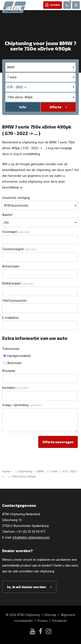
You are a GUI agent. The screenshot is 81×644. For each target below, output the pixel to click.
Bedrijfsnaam (18, 283)
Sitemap (50, 615)
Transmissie (11, 349)
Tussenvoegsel (19, 249)
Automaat (12, 363)
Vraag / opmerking (22, 405)
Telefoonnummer (14, 301)
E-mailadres (11, 318)
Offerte (55, 107)
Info (23, 107)
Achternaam (11, 266)
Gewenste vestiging (16, 198)
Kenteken (15, 388)
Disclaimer (60, 621)
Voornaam (16, 232)
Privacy (42, 621)
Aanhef (7, 215)
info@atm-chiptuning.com (31, 537)
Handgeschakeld (17, 356)
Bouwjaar (9, 371)
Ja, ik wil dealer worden (26, 587)
